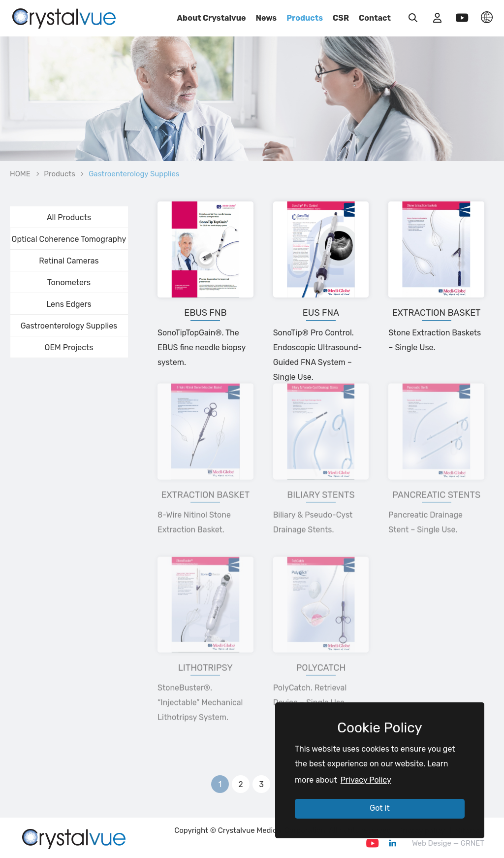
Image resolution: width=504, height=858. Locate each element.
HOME (20, 174)
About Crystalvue (212, 18)
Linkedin (392, 843)
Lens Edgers (69, 304)
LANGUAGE (487, 17)
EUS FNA (321, 313)
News (266, 18)
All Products (69, 217)
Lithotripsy (205, 651)
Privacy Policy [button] (366, 780)
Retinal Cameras (69, 261)
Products (305, 18)
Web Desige (432, 843)
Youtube (373, 843)
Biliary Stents (321, 478)
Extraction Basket (437, 313)
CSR (341, 18)
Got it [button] (379, 808)
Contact (375, 18)
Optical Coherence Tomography (69, 239)
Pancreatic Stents (436, 478)
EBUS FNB (205, 313)
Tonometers (69, 282)
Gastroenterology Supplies (69, 326)
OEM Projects (69, 347)
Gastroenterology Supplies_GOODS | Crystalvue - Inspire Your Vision (64, 17)
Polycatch (321, 651)
